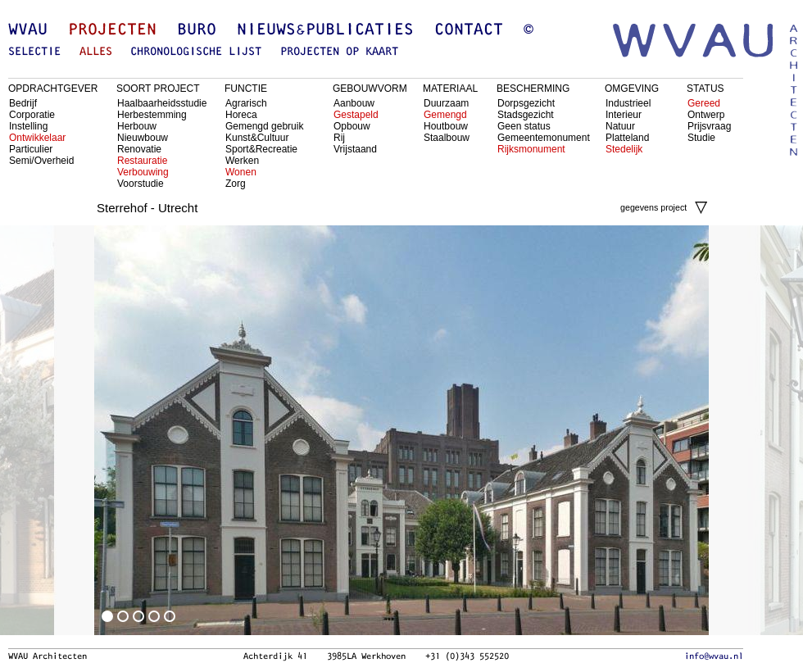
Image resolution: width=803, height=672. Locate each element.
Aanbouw (354, 103)
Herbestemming (152, 115)
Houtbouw (446, 126)
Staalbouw (447, 138)
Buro (197, 30)
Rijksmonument (531, 149)
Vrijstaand (355, 149)
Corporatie (32, 115)
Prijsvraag (709, 126)
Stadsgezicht (526, 115)
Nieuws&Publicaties (325, 30)
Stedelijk (624, 149)
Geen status (524, 126)
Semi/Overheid (41, 161)
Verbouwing (143, 172)
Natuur (620, 126)
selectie (34, 52)
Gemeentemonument (544, 138)
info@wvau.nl (714, 656)
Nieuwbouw (143, 138)
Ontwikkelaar (37, 138)
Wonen (241, 172)
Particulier (31, 149)
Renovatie (139, 149)
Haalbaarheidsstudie (162, 103)
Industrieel (628, 103)
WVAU (28, 30)
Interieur (624, 115)
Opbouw (352, 126)
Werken (242, 161)
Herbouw (137, 126)
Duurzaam (446, 103)
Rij (339, 138)
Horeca (241, 115)
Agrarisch (246, 103)
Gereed (704, 103)
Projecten (112, 30)
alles (96, 52)
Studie (701, 138)
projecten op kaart (339, 52)
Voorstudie (141, 184)
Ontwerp (706, 115)
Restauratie (142, 161)
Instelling (28, 126)
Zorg (236, 184)
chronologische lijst (196, 52)
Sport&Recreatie (261, 149)
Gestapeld (356, 115)
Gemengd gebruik (264, 126)
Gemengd (445, 115)
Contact (469, 30)
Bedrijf (23, 103)
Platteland (627, 138)
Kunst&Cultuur (257, 138)
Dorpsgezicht (526, 103)
